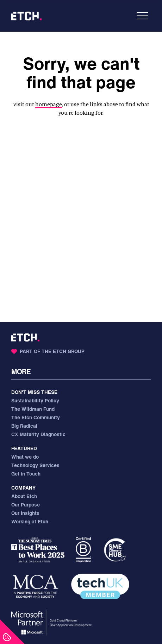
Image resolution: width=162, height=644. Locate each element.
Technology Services (35, 465)
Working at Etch (30, 521)
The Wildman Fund (33, 409)
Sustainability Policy (35, 400)
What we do (25, 457)
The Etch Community (36, 417)
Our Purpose (26, 505)
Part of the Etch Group (48, 351)
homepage (49, 104)
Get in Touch (26, 474)
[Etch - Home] (26, 16)
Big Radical (24, 426)
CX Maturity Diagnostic (38, 434)
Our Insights (25, 513)
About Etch (24, 496)
